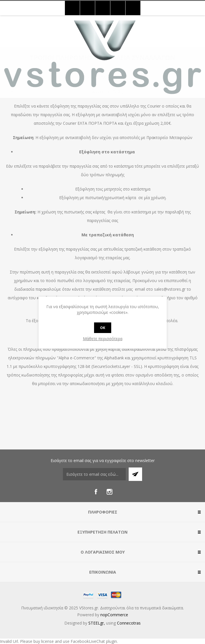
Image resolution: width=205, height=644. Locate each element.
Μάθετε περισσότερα (103, 339)
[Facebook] (96, 492)
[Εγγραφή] (94, 474)
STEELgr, (97, 623)
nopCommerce (114, 615)
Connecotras (129, 623)
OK (103, 328)
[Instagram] (110, 492)
